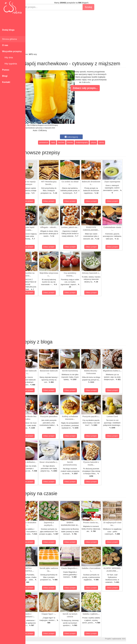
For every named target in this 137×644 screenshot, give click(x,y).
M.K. (134, 639)
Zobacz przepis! (37, 201)
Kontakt (6, 82)
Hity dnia (7, 58)
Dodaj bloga (8, 30)
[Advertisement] (81, 32)
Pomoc (6, 70)
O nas (5, 45)
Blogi (5, 76)
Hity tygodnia (9, 64)
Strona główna (9, 39)
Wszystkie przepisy (12, 51)
